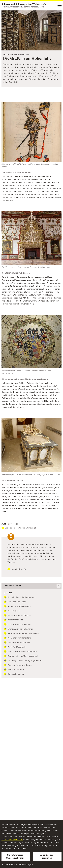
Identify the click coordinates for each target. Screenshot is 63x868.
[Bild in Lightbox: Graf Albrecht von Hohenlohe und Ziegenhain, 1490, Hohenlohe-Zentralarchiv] (31, 132)
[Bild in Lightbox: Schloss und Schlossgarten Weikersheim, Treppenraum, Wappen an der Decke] (31, 342)
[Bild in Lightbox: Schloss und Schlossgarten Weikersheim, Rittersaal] (31, 238)
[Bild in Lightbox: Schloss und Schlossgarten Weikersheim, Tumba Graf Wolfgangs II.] (31, 445)
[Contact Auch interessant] (31, 528)
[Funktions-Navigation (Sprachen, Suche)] (60, 6)
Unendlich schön (17, 569)
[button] (31, 586)
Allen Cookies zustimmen (47, 856)
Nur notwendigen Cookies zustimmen (15, 856)
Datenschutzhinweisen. (12, 840)
